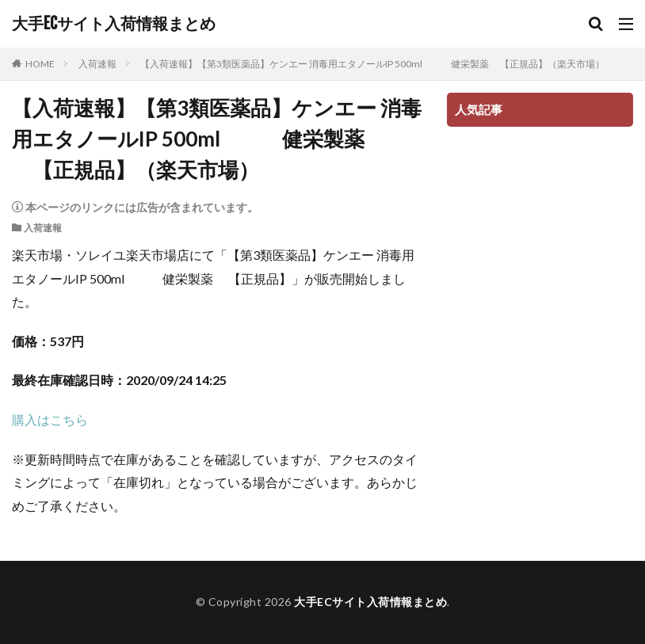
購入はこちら (50, 419)
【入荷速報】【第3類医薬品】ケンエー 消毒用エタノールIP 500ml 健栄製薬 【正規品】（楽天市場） (372, 64)
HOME (40, 64)
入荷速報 (97, 64)
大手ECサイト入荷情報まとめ (114, 24)
